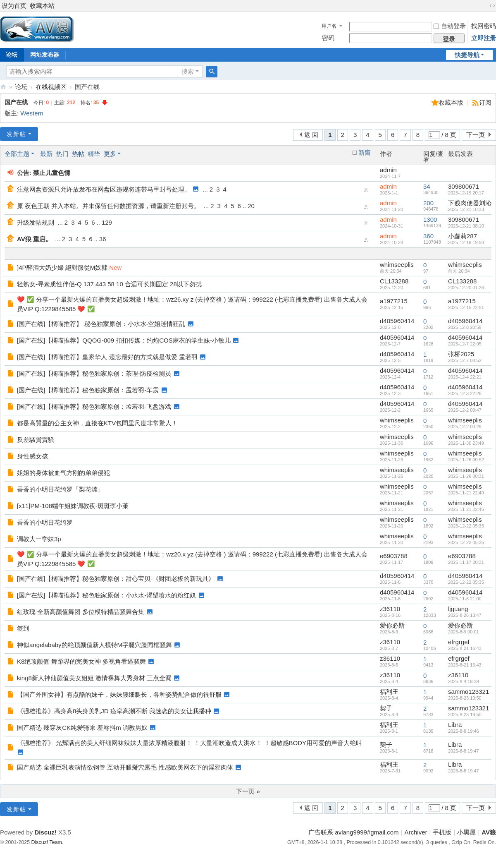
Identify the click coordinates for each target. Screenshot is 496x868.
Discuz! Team (47, 842)
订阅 (485, 102)
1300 (430, 219)
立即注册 (484, 38)
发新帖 (17, 134)
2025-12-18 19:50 (466, 242)
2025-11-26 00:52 (466, 460)
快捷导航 (467, 55)
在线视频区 (51, 87)
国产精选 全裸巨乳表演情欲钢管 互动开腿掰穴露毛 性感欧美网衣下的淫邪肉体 (125, 767)
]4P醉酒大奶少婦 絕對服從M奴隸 (62, 267)
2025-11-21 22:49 (466, 493)
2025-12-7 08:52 (465, 360)
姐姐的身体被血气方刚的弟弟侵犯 (63, 473)
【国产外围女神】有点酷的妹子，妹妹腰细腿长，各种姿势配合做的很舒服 (119, 694)
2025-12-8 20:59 (465, 327)
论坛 (21, 87)
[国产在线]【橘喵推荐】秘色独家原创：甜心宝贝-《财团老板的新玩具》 (116, 579)
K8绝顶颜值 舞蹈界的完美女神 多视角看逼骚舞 (81, 661)
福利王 (389, 692)
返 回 (311, 135)
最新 (46, 154)
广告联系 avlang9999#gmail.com (353, 832)
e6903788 (394, 556)
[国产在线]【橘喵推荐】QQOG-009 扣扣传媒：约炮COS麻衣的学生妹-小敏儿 (124, 340)
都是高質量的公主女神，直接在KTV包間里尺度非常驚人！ (97, 423)
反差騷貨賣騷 (36, 440)
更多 (110, 154)
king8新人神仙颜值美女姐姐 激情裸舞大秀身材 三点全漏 (94, 678)
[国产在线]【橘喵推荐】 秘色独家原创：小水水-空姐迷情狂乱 (101, 324)
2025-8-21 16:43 (465, 648)
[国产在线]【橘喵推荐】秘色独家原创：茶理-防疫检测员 (94, 373)
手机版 (442, 832)
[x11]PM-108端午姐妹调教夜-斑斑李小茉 (73, 506)
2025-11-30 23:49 (466, 443)
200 (428, 203)
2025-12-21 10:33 (466, 209)
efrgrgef (459, 642)
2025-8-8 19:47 (464, 751)
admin (388, 170)
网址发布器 (45, 55)
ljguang (458, 609)
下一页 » (248, 791)
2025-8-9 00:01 (464, 632)
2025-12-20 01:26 (466, 288)
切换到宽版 (492, 6)
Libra (455, 725)
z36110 (390, 609)
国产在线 (87, 87)
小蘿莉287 (463, 236)
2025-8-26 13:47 (465, 615)
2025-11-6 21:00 (465, 599)
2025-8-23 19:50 (465, 698)
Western (32, 113)
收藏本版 (452, 102)
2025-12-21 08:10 (466, 226)
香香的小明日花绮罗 (45, 522)
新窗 (365, 153)
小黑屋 (466, 832)
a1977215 (394, 301)
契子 (386, 708)
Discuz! (45, 832)
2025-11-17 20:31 (466, 562)
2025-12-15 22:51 (466, 307)
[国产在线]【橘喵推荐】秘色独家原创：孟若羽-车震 (88, 390)
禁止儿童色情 (52, 173)
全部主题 (17, 154)
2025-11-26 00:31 (466, 476)
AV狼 (3, 87)
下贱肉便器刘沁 (470, 203)
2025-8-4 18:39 (464, 681)
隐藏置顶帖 (366, 191)
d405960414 (397, 321)
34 (427, 186)
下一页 (476, 135)
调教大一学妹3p (39, 539)
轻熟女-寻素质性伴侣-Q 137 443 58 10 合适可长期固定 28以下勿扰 (109, 284)
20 (251, 206)
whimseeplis (397, 265)
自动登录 (450, 26)
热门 (62, 154)
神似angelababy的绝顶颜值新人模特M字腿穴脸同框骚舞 (94, 645)
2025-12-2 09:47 (465, 410)
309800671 (464, 186)
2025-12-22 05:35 (466, 526)
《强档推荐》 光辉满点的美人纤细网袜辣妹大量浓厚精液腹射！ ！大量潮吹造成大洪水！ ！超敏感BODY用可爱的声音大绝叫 (190, 743)
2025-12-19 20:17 (466, 193)
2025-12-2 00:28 (465, 427)
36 (103, 239)
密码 (328, 38)
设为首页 (14, 6)
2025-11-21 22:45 (466, 509)
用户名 (329, 26)
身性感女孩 (32, 456)
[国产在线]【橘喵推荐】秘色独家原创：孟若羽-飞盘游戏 (94, 406)
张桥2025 (461, 354)
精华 (94, 154)
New (115, 267)
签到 (23, 628)
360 (428, 236)
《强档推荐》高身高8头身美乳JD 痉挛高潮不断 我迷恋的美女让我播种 (114, 711)
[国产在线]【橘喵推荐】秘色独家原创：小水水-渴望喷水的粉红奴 (106, 595)
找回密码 (484, 26)
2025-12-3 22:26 (465, 393)
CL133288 (394, 281)
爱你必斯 (392, 625)
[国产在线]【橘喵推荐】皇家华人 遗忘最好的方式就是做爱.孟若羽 (107, 357)
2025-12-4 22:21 (465, 377)
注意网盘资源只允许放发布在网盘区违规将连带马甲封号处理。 (104, 189)
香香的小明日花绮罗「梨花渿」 (60, 489)
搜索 (188, 71)
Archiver (416, 832)
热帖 (78, 154)
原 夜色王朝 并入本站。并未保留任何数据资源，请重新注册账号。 (108, 206)
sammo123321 (469, 692)
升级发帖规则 (36, 222)
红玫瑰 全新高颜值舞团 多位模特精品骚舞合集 (81, 612)
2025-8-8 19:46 (464, 731)
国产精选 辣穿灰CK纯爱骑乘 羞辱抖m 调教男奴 (82, 728)
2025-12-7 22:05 (465, 344)
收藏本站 (42, 6)
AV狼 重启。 (34, 239)
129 (107, 222)
